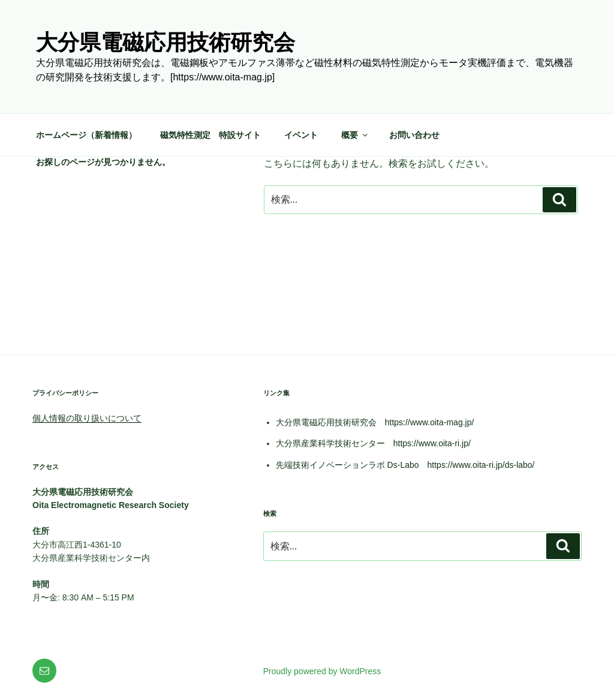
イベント (301, 135)
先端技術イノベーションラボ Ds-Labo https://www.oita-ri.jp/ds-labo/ (405, 465)
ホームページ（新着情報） (86, 135)
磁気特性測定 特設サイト (210, 135)
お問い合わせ (414, 135)
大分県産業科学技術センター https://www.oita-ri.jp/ (373, 443)
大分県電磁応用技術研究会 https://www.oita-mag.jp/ (375, 422)
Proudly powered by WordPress (322, 671)
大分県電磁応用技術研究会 (165, 42)
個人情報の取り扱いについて (87, 418)
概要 (355, 135)
